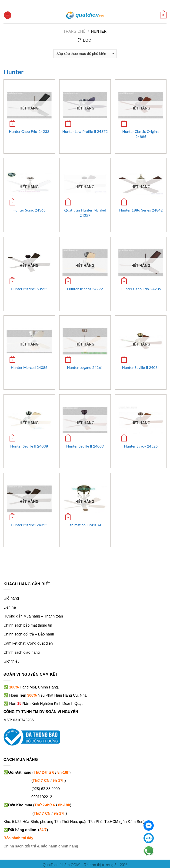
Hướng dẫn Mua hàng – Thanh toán (33, 616)
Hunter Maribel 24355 (29, 525)
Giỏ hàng (11, 598)
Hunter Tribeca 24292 (85, 289)
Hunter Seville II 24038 (29, 446)
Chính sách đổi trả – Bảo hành (29, 634)
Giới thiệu (12, 661)
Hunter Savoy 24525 (141, 446)
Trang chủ (75, 31)
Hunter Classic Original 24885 (141, 134)
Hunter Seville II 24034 (141, 367)
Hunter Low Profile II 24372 (85, 131)
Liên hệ (10, 607)
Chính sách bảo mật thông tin (28, 625)
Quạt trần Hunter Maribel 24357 (85, 213)
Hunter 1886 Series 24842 (141, 210)
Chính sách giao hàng (22, 652)
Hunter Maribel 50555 (29, 289)
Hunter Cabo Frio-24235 (141, 289)
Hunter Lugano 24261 (85, 367)
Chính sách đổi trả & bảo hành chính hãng (41, 846)
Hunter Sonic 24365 (29, 210)
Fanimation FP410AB (85, 525)
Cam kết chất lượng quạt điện (28, 643)
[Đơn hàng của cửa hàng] (85, 54)
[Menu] (8, 15)
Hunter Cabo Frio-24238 (29, 131)
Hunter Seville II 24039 (85, 446)
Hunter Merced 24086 (29, 367)
